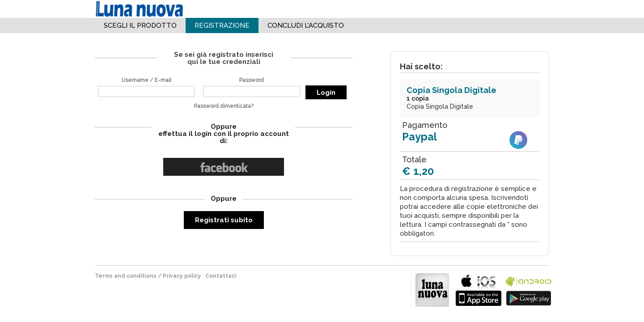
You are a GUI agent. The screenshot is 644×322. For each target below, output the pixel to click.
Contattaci (221, 276)
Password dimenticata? (224, 106)
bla (479, 289)
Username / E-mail (146, 80)
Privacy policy (182, 276)
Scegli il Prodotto (140, 25)
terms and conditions (126, 276)
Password (252, 80)
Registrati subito (224, 220)
